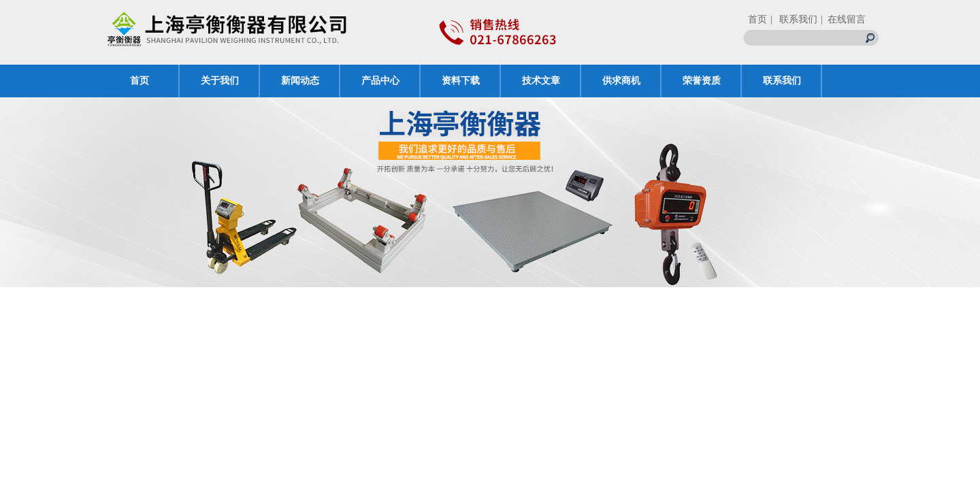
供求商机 (621, 81)
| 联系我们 (794, 19)
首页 (757, 19)
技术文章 (541, 81)
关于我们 (220, 81)
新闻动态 (300, 81)
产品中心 (380, 81)
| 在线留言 (843, 19)
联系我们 (782, 81)
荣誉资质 (702, 81)
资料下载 (461, 81)
